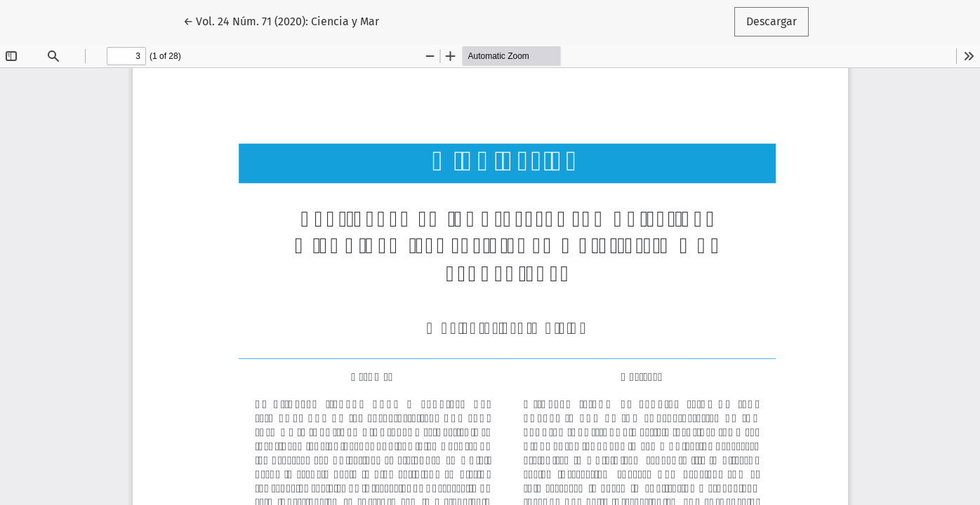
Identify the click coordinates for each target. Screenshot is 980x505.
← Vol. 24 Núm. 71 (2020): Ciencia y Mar (281, 20)
